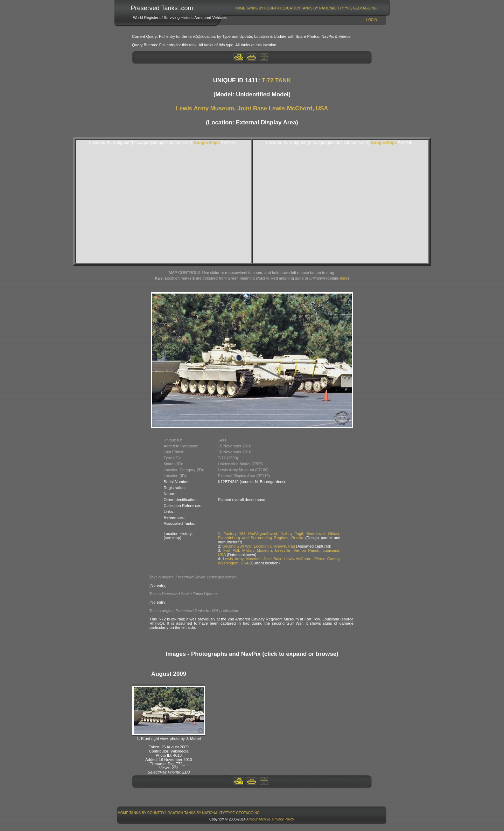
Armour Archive (258, 819)
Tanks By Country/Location (273, 8)
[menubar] (306, 8)
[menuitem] (240, 8)
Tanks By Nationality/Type (326, 8)
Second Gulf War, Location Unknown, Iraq (259, 546)
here (344, 278)
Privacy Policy (283, 819)
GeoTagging (365, 8)
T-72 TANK (276, 80)
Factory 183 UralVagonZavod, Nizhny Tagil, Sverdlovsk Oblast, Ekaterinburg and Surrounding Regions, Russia (279, 536)
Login (372, 20)
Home (240, 8)
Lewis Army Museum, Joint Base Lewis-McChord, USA (252, 108)
